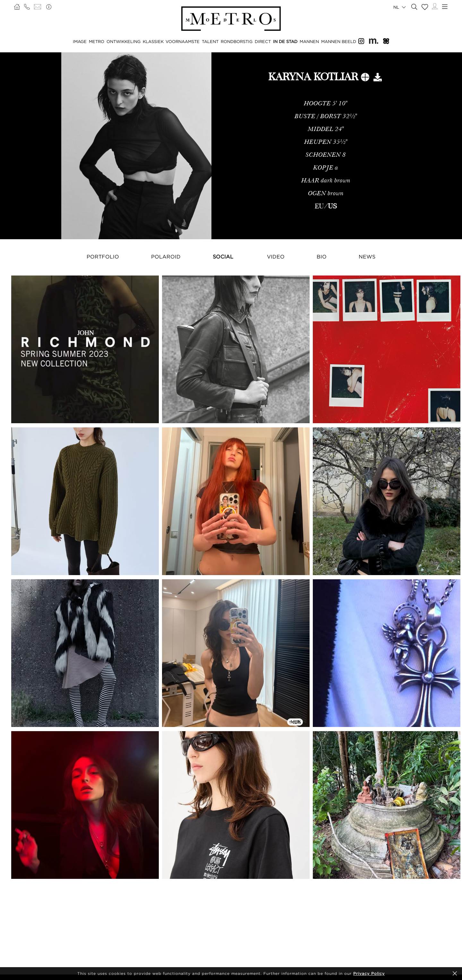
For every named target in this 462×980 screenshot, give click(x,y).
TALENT (210, 41)
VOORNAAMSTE (183, 41)
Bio (322, 257)
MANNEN (309, 41)
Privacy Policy (369, 973)
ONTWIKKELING (124, 41)
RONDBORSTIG (237, 41)
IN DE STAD (285, 41)
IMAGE (80, 41)
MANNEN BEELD (339, 41)
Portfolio (103, 257)
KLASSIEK (153, 41)
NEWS (367, 257)
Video (276, 257)
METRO (97, 41)
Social (223, 257)
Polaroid (166, 257)
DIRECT (263, 41)
